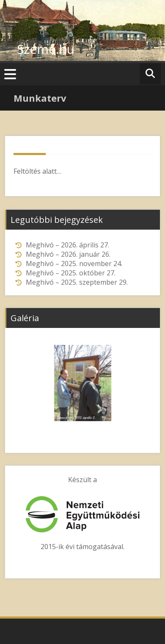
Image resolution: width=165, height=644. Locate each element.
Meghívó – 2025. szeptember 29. (77, 282)
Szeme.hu (46, 49)
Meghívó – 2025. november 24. (74, 264)
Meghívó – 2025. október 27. (71, 273)
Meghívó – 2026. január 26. (68, 254)
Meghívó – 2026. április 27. (67, 245)
